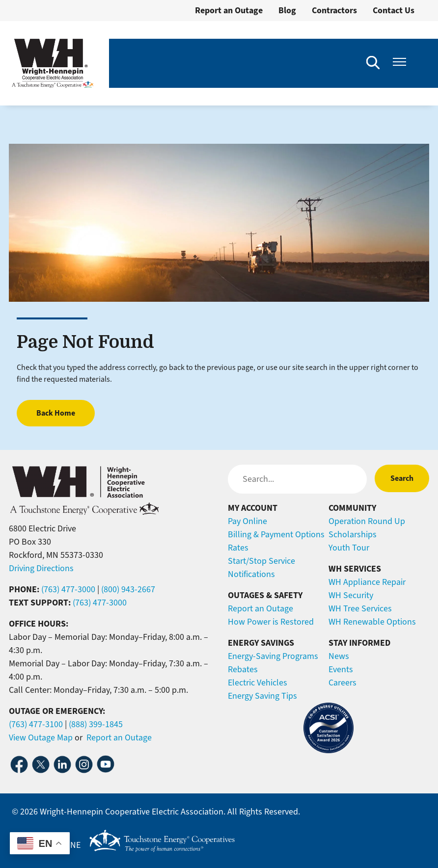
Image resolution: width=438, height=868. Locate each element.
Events (341, 669)
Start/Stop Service (261, 561)
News (339, 656)
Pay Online (247, 521)
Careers (342, 683)
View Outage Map (41, 737)
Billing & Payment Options (276, 534)
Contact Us (394, 10)
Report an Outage (229, 10)
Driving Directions (41, 568)
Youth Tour (349, 548)
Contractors (334, 10)
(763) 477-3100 (36, 724)
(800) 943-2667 (128, 589)
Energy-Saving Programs (273, 656)
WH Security (351, 595)
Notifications (251, 574)
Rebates (243, 669)
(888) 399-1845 (96, 724)
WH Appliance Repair (367, 582)
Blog (287, 10)
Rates (238, 548)
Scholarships (353, 534)
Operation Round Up (367, 521)
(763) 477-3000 (68, 589)
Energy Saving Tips (262, 696)
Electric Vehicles (258, 683)
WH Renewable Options (372, 622)
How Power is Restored (271, 622)
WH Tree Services (360, 608)
